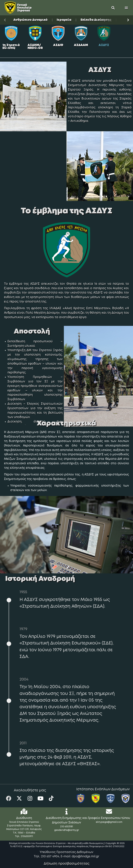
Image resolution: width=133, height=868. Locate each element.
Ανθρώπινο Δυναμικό (30, 20)
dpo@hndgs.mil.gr (85, 856)
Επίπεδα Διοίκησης (96, 20)
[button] (113, 8)
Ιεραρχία (64, 20)
